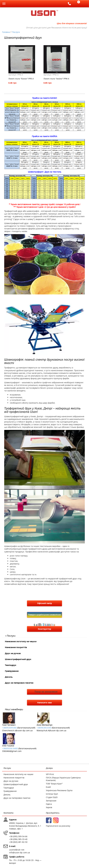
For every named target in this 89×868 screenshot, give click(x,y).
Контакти (8, 813)
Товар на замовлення (46, 692)
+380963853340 (44, 728)
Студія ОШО (52, 797)
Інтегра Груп (52, 794)
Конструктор (44, 629)
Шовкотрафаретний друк (18, 659)
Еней (48, 787)
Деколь (9, 677)
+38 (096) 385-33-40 (18, 839)
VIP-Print (50, 774)
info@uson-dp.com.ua (20, 852)
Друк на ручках (13, 653)
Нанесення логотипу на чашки (21, 641)
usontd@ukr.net (17, 850)
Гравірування (12, 671)
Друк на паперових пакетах (19, 683)
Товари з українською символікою (44, 615)
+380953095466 (9, 728)
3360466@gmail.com (12, 751)
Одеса (49, 804)
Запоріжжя (51, 801)
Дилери (49, 768)
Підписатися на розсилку (58, 826)
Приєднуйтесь (53, 813)
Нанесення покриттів (16, 647)
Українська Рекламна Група (59, 790)
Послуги (11, 636)
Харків (49, 807)
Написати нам (44, 703)
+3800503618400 (10, 748)
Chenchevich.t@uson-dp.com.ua (17, 730)
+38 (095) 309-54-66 (18, 836)
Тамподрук (11, 665)
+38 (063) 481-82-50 (18, 842)
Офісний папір (45, 603)
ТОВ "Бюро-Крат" (54, 784)
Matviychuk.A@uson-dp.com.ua (51, 730)
